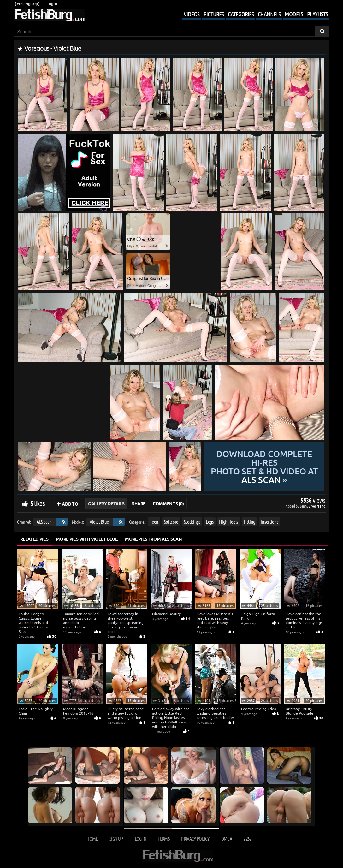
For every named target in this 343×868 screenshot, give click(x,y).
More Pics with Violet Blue (87, 539)
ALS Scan (44, 522)
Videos (192, 14)
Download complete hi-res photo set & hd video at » (264, 467)
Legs (210, 522)
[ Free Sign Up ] (27, 4)
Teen (154, 522)
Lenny (304, 506)
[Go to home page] (50, 15)
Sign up (116, 838)
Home (92, 838)
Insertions (269, 522)
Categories (241, 14)
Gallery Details (106, 503)
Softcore (171, 522)
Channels (269, 14)
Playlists (317, 14)
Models (294, 14)
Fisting (249, 522)
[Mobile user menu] (251, 15)
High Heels (228, 522)
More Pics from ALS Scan (153, 539)
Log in (52, 4)
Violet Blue (99, 522)
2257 (248, 838)
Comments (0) (168, 503)
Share (139, 503)
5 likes (38, 503)
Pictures (214, 14)
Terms (164, 838)
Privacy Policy (195, 838)
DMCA (227, 838)
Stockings (192, 522)
